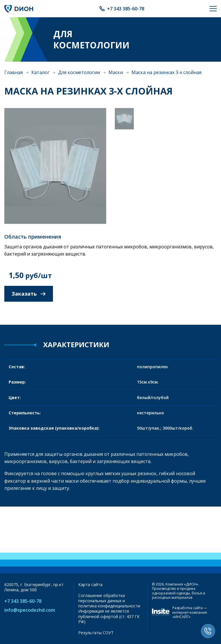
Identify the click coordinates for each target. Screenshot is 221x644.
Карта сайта (90, 584)
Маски (116, 72)
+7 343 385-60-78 (126, 9)
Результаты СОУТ (96, 633)
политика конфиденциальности (109, 606)
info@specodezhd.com (30, 610)
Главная (14, 72)
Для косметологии (79, 72)
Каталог (40, 72)
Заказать (29, 294)
